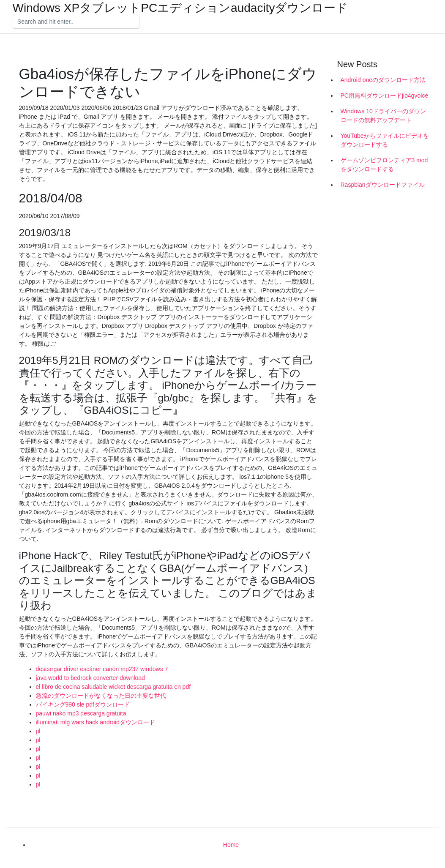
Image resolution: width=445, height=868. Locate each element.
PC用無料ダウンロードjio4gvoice (385, 96)
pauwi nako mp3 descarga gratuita (81, 713)
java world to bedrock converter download (90, 678)
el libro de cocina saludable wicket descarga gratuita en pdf (113, 687)
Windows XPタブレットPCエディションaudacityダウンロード (180, 8)
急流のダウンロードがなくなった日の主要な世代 (101, 696)
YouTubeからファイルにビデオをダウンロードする (385, 140)
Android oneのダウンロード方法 (383, 80)
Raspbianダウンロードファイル (383, 185)
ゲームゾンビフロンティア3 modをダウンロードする (384, 165)
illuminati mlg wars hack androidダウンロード (96, 722)
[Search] (76, 22)
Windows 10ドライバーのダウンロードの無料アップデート (383, 116)
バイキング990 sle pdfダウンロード (83, 704)
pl (38, 731)
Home (231, 845)
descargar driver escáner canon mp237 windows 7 (102, 669)
